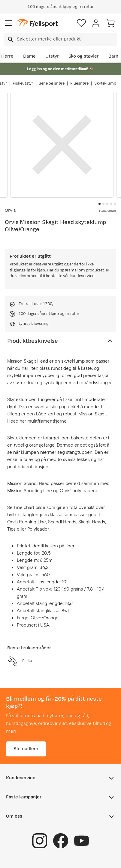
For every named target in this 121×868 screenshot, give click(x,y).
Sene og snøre (52, 83)
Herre (7, 56)
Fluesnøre (79, 83)
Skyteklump (105, 83)
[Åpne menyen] (9, 23)
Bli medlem (26, 749)
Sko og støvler (84, 56)
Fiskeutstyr (23, 83)
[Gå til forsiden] (38, 23)
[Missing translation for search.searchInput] (10, 39)
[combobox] (60, 39)
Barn (113, 56)
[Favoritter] (81, 23)
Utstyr (52, 56)
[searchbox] (67, 39)
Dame (29, 56)
